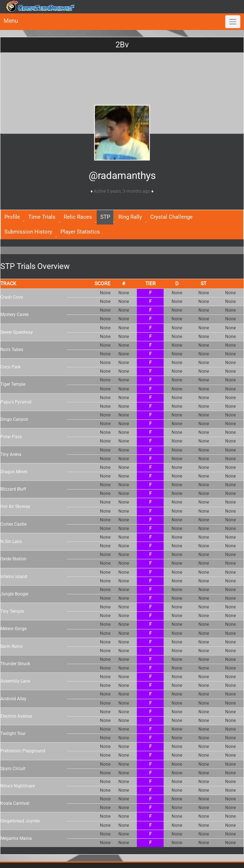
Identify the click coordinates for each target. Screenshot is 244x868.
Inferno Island (14, 577)
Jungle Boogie (14, 594)
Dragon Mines (14, 472)
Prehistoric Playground (23, 751)
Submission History (28, 232)
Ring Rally (130, 217)
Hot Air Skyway (15, 506)
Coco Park (10, 367)
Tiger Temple (13, 384)
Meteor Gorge (13, 629)
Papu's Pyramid (16, 402)
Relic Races (78, 217)
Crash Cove (12, 297)
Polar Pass (11, 437)
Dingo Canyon (14, 419)
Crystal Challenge (171, 217)
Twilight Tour (13, 734)
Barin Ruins (11, 646)
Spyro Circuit (13, 769)
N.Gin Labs (11, 542)
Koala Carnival (15, 803)
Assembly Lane (15, 681)
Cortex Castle (13, 524)
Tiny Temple (12, 611)
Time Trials (42, 217)
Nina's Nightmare (18, 786)
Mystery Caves (14, 315)
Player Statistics (80, 232)
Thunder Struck (15, 664)
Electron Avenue (16, 716)
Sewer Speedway (17, 332)
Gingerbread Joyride (20, 821)
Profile (12, 217)
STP (105, 217)
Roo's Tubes (12, 350)
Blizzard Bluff (13, 489)
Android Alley (13, 699)
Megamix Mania (16, 838)
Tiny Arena (11, 454)
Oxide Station (13, 559)
